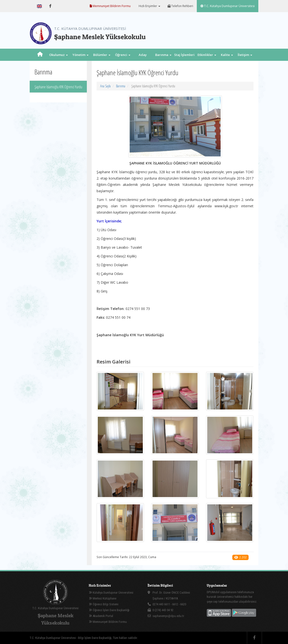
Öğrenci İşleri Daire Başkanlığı (109, 610)
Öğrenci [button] (123, 55)
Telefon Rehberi (180, 6)
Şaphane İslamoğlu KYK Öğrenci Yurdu (58, 87)
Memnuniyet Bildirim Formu (110, 6)
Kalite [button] (227, 55)
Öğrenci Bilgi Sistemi (104, 604)
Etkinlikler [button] (207, 55)
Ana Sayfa (105, 86)
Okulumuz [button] (58, 55)
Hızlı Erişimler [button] (149, 6)
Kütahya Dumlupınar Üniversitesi (111, 593)
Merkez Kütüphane (103, 598)
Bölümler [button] (102, 55)
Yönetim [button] (81, 55)
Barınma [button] (163, 55)
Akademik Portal (101, 616)
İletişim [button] (245, 55)
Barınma (121, 86)
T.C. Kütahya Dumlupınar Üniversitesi (228, 6)
